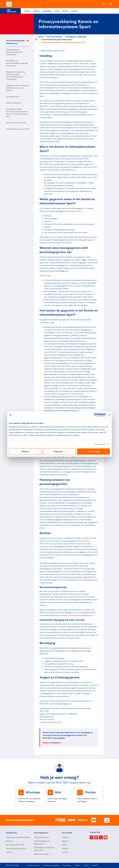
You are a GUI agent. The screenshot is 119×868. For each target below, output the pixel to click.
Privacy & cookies (33, 865)
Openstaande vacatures (16, 848)
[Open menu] (110, 4)
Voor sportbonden (54, 37)
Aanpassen (60, 452)
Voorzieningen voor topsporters (42, 842)
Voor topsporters (41, 833)
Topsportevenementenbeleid (18, 837)
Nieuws (65, 11)
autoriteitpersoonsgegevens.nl (81, 615)
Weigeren (26, 452)
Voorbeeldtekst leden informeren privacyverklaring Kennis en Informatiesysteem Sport (17, 113)
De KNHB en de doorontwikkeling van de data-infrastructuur (17, 63)
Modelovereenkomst (13, 103)
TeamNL (95, 865)
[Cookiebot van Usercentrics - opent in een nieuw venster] (96, 415)
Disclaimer (67, 865)
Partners (10, 841)
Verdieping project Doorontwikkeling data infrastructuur (14, 52)
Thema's (27, 11)
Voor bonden (67, 833)
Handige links (12, 833)
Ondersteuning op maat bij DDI (17, 129)
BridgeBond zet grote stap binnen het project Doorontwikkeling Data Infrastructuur (16, 76)
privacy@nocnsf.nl (54, 722)
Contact (74, 11)
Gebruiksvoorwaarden (51, 865)
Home (40, 37)
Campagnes (47, 11)
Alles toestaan (94, 452)
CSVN (86, 865)
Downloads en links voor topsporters (44, 849)
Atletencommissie (41, 854)
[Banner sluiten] (109, 415)
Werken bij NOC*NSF (15, 845)
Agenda (36, 11)
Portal (57, 11)
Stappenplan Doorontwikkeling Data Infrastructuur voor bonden (17, 88)
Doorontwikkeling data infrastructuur (15, 42)
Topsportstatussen (42, 837)
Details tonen (100, 444)
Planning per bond (13, 97)
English (77, 865)
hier (95, 75)
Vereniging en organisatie (76, 37)
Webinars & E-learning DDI (16, 123)
